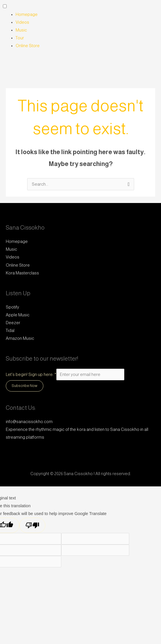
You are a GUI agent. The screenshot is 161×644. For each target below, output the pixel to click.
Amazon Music (20, 338)
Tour (20, 38)
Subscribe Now (25, 386)
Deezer (13, 323)
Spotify (12, 307)
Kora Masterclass (22, 273)
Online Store (28, 46)
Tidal (10, 331)
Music (21, 30)
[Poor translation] (32, 525)
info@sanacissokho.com (29, 422)
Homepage (27, 14)
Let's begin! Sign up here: (31, 374)
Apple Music (18, 315)
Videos (22, 22)
